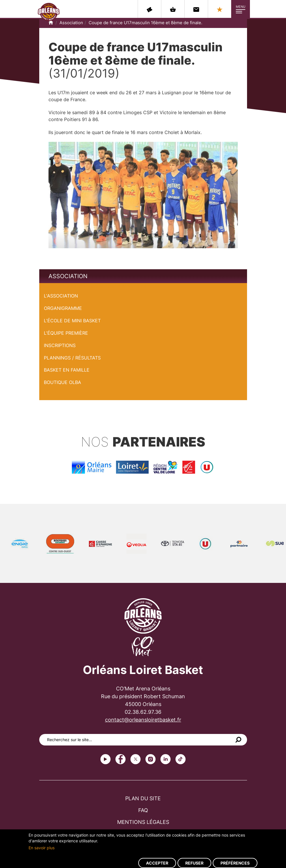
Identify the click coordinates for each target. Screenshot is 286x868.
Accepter (157, 863)
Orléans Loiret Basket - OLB (49, 12)
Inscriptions (60, 345)
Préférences (235, 863)
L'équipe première (66, 333)
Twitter (135, 759)
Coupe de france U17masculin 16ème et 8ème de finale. (145, 23)
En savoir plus (42, 848)
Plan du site (143, 798)
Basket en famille (67, 370)
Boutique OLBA (62, 382)
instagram (151, 759)
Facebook (120, 759)
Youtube (105, 759)
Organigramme (63, 308)
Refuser (194, 863)
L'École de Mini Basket (72, 321)
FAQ (143, 810)
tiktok (181, 759)
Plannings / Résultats (72, 358)
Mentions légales (143, 822)
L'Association (61, 296)
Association (71, 23)
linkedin (166, 759)
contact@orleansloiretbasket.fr (143, 720)
